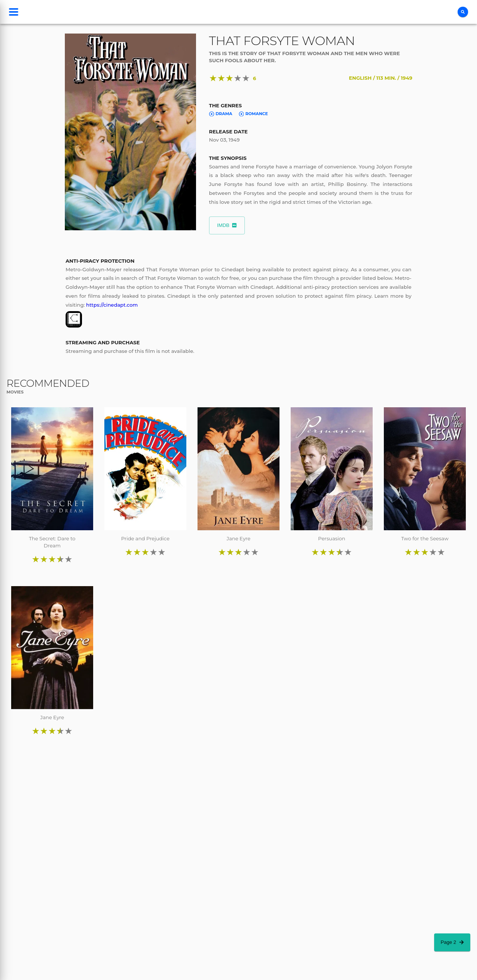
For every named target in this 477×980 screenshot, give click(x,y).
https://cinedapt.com (112, 305)
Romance (253, 114)
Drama (221, 114)
